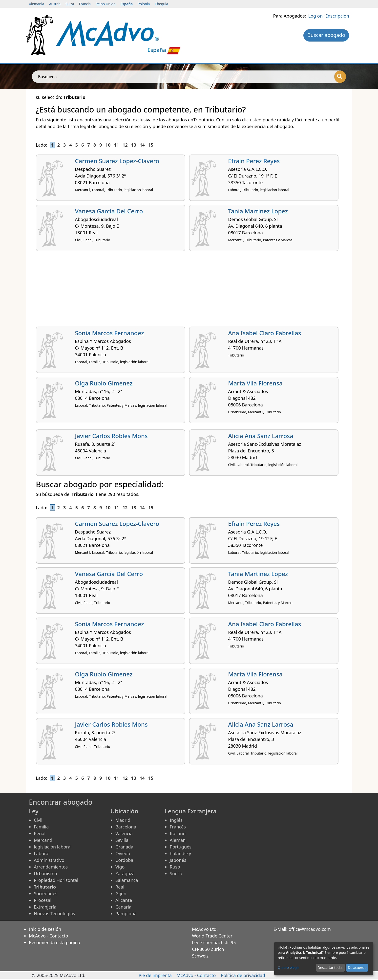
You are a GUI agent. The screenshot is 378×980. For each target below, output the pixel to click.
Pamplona (126, 913)
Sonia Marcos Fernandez (109, 333)
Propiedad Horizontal (56, 880)
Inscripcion (338, 16)
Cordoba (124, 860)
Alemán (178, 840)
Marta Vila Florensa (255, 383)
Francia (85, 4)
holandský (180, 853)
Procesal (43, 900)
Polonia (144, 4)
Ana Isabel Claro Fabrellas (264, 333)
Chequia (161, 4)
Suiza (70, 4)
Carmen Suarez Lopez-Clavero (117, 161)
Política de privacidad (243, 975)
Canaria (123, 907)
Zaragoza (125, 873)
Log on (315, 16)
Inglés (176, 820)
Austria (55, 4)
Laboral (42, 853)
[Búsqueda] (340, 77)
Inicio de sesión (45, 929)
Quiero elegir (288, 968)
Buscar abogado (326, 35)
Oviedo (123, 853)
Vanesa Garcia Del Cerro (109, 211)
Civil (38, 820)
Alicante (124, 900)
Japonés (178, 860)
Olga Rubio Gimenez (104, 383)
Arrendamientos (51, 867)
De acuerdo (357, 968)
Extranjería (45, 907)
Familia (41, 827)
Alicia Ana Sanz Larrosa (261, 436)
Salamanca (127, 880)
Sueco (176, 873)
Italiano (178, 833)
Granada (124, 847)
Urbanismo (45, 873)
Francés (178, 827)
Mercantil (44, 840)
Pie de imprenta (155, 975)
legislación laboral (53, 847)
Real (120, 887)
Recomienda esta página (55, 942)
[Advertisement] (184, 291)
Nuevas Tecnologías (54, 913)
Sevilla (122, 840)
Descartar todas (331, 968)
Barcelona (126, 827)
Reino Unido (106, 4)
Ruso (175, 867)
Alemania (37, 4)
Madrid (123, 820)
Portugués (181, 847)
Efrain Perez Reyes (254, 161)
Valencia (124, 833)
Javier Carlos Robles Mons (111, 436)
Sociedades (46, 893)
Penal (40, 833)
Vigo (120, 867)
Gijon (121, 893)
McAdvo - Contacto (49, 936)
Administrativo (49, 860)
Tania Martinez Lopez (258, 211)
